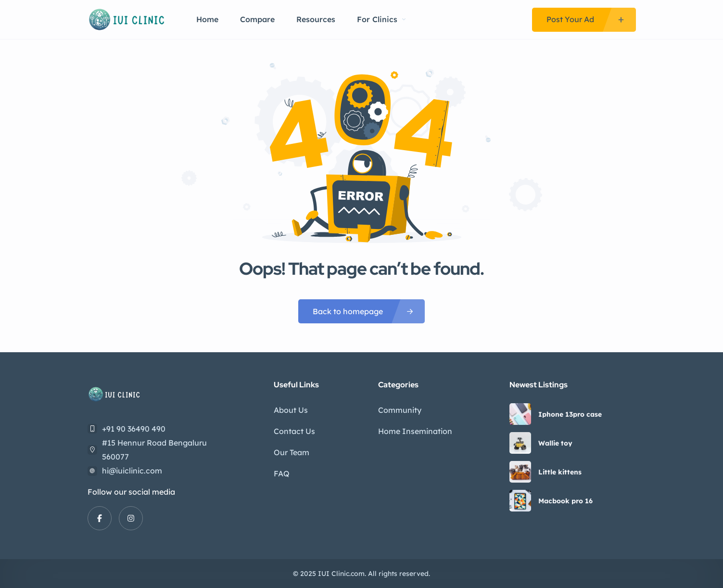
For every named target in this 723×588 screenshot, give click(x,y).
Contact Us (294, 431)
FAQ (282, 473)
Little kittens (560, 472)
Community (400, 410)
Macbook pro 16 (565, 501)
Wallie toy (555, 443)
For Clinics (381, 19)
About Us (291, 410)
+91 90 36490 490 (134, 429)
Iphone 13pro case (570, 414)
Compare (257, 19)
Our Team (292, 452)
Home (207, 19)
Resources (316, 19)
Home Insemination (415, 431)
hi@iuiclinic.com (132, 471)
